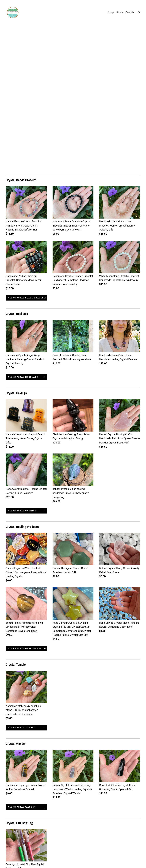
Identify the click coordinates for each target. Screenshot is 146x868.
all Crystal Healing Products (27, 504)
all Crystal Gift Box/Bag (25, 738)
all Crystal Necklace (23, 233)
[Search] (139, 13)
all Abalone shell (21, 813)
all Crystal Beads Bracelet (27, 153)
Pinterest (58, 847)
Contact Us (12, 856)
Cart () (130, 12)
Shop (111, 12)
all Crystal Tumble (21, 583)
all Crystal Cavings (22, 366)
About (120, 12)
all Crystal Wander (22, 663)
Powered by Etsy (129, 856)
